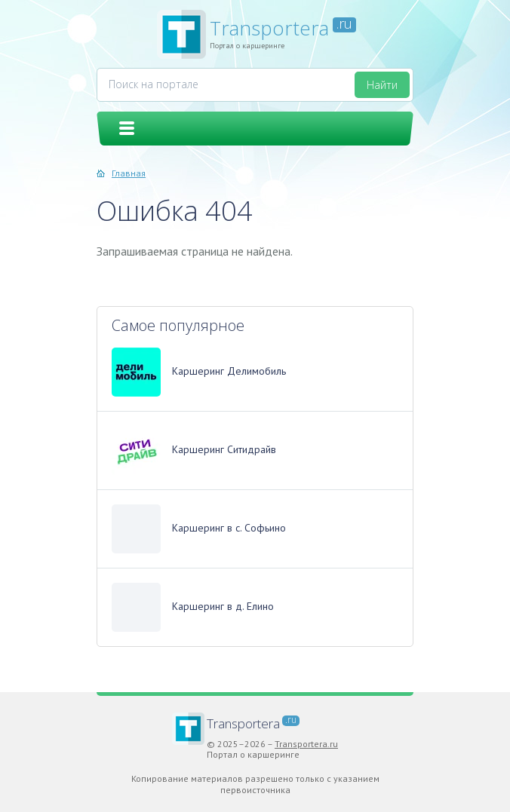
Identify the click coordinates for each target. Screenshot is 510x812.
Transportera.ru (306, 744)
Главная (129, 173)
